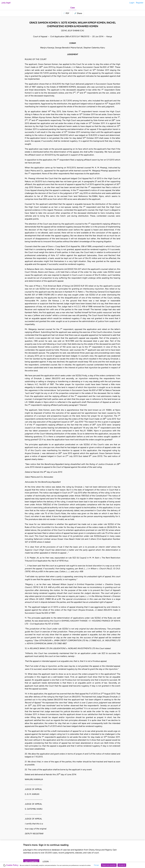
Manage (96, 865)
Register (140, 3)
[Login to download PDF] (66, 13)
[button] (78, 13)
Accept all (122, 865)
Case (72, 8)
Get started (31, 861)
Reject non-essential (109, 865)
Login (132, 3)
